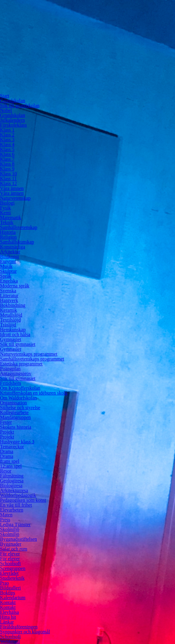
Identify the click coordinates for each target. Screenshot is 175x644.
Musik (6, 266)
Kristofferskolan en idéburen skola (34, 393)
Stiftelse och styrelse (20, 408)
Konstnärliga (13, 247)
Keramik (9, 310)
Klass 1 (7, 130)
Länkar (7, 622)
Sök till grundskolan (20, 106)
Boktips (8, 593)
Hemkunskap (13, 330)
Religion (8, 237)
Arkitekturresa (14, 490)
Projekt (7, 432)
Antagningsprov (16, 373)
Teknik (7, 222)
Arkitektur (10, 252)
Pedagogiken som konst (23, 500)
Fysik (5, 208)
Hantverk (9, 300)
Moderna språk (15, 286)
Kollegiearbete (14, 412)
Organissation (14, 403)
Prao (4, 583)
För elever (10, 554)
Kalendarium (13, 598)
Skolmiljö (10, 529)
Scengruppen (13, 568)
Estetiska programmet (21, 364)
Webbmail (10, 641)
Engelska (9, 281)
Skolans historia (16, 427)
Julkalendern (12, 120)
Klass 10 (9, 174)
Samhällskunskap (17, 242)
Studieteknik (12, 578)
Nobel (6, 110)
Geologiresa (12, 481)
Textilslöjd (10, 320)
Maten (6, 515)
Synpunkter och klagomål (25, 632)
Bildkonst (9, 257)
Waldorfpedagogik (18, 495)
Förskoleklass (13, 125)
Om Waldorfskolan (19, 398)
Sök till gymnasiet (18, 344)
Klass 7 (7, 159)
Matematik (10, 218)
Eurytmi (8, 261)
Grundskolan (13, 101)
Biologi (7, 203)
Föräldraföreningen (19, 627)
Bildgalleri (10, 588)
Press (5, 520)
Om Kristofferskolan (20, 388)
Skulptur (8, 271)
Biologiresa (11, 486)
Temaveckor (12, 447)
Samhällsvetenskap (19, 227)
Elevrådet (9, 573)
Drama (7, 451)
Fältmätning (12, 476)
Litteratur (9, 296)
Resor (6, 471)
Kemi (5, 213)
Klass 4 (7, 144)
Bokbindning (13, 305)
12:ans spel (11, 466)
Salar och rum (14, 549)
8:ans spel (10, 461)
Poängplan (10, 369)
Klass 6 (7, 154)
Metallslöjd (11, 315)
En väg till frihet (16, 505)
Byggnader (11, 544)
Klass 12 (9, 183)
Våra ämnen (12, 188)
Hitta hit (8, 617)
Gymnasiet (10, 339)
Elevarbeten (12, 510)
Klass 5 (7, 149)
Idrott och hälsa (15, 334)
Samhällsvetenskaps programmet (32, 359)
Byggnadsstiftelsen (19, 539)
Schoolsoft (10, 563)
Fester (6, 422)
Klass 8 (7, 164)
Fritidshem (10, 383)
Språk (6, 276)
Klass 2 (7, 135)
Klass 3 (7, 140)
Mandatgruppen (15, 417)
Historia (8, 232)
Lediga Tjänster (15, 524)
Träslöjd (8, 325)
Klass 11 (8, 179)
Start (5, 96)
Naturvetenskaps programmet (29, 354)
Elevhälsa (9, 612)
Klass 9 (7, 169)
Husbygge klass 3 (17, 442)
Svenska (8, 291)
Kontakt (8, 602)
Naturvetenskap (15, 198)
